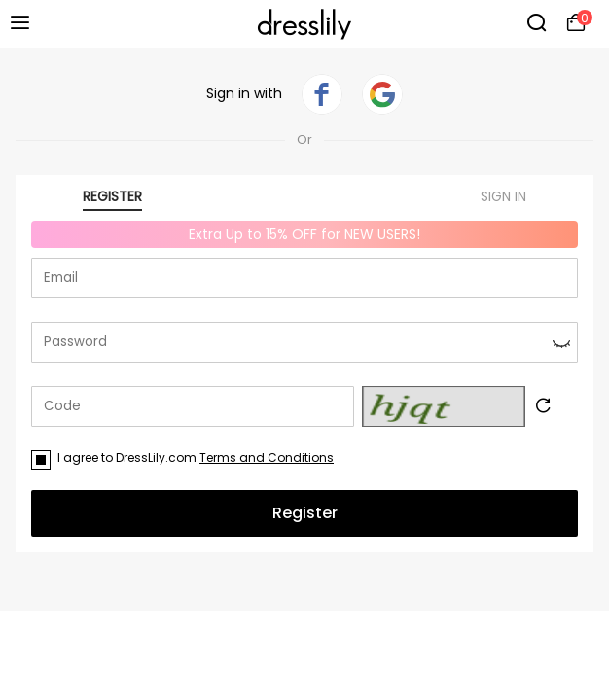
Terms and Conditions (267, 457)
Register (305, 513)
